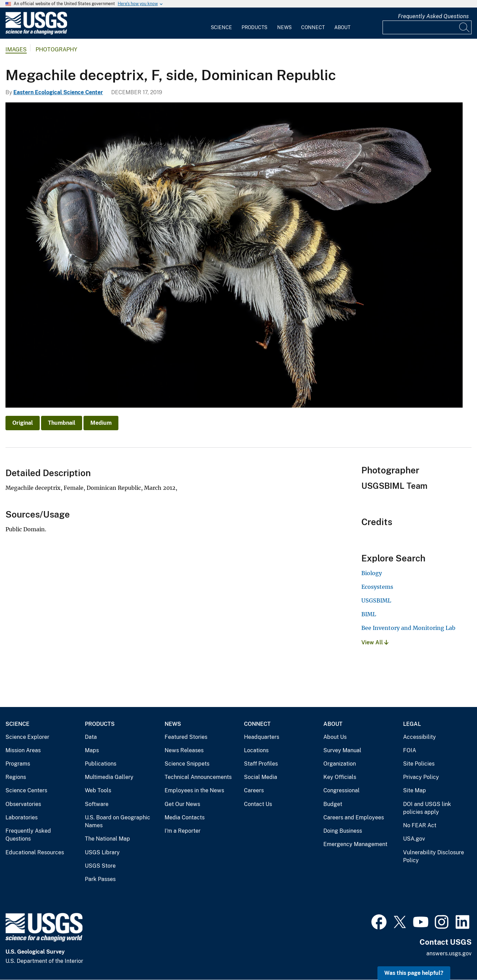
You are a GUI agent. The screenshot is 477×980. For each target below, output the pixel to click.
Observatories (23, 804)
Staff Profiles (261, 764)
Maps (92, 750)
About (342, 27)
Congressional (341, 790)
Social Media (261, 777)
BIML (369, 614)
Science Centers (26, 790)
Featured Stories (186, 737)
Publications (101, 764)
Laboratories (22, 817)
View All (375, 642)
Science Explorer (27, 737)
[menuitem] (221, 23)
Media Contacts (185, 817)
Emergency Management (355, 844)
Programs (18, 764)
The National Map (107, 839)
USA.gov (414, 839)
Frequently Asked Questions (433, 16)
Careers (254, 790)
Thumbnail (62, 423)
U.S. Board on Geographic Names (118, 822)
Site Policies (419, 764)
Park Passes (100, 879)
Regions (16, 777)
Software (97, 804)
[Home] (36, 33)
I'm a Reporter (183, 831)
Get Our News (182, 804)
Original (23, 423)
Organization (340, 764)
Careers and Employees (354, 817)
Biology (372, 573)
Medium (101, 423)
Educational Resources (35, 852)
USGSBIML (376, 600)
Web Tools (98, 790)
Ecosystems (377, 587)
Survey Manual (342, 750)
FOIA (410, 750)
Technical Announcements (198, 777)
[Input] (427, 27)
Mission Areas (23, 750)
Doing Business (343, 831)
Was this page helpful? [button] (414, 973)
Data (91, 737)
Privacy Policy (421, 777)
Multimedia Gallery (109, 777)
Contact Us (258, 804)
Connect (313, 27)
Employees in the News (194, 790)
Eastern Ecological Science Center (58, 92)
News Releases (184, 750)
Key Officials (340, 777)
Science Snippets (187, 764)
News (284, 27)
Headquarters (262, 737)
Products (254, 27)
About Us (335, 737)
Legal (412, 724)
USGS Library (102, 852)
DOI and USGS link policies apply (427, 808)
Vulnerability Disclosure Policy (434, 857)
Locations (256, 750)
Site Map (415, 790)
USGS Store (100, 866)
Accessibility (420, 737)
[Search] (465, 27)
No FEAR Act (420, 825)
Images (16, 49)
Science (221, 27)
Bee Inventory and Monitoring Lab (408, 628)
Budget (333, 804)
